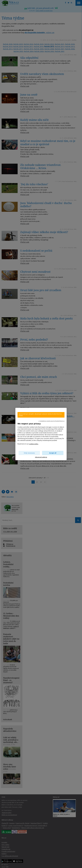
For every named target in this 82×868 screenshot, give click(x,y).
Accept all (53, 453)
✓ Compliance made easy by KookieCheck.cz (51, 421)
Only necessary (29, 453)
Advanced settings (41, 457)
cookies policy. (34, 444)
